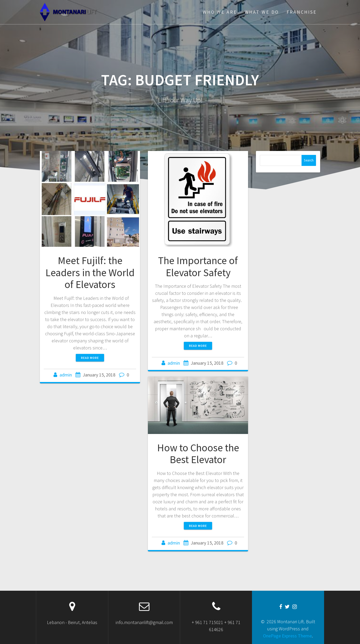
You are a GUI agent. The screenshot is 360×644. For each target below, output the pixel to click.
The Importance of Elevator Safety (198, 266)
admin (66, 375)
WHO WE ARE (220, 12)
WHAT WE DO (262, 12)
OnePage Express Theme (287, 636)
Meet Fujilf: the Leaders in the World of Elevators (90, 272)
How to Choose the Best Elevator (198, 454)
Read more (90, 358)
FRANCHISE (302, 12)
